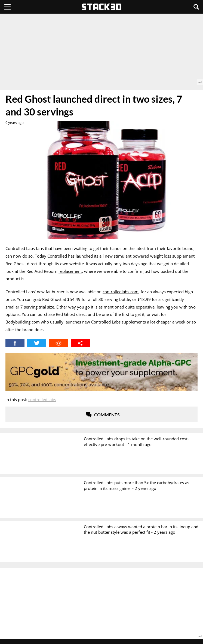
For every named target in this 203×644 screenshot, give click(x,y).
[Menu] (7, 7)
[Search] (196, 7)
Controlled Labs (42, 399)
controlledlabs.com (121, 292)
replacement (70, 271)
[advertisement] (101, 49)
